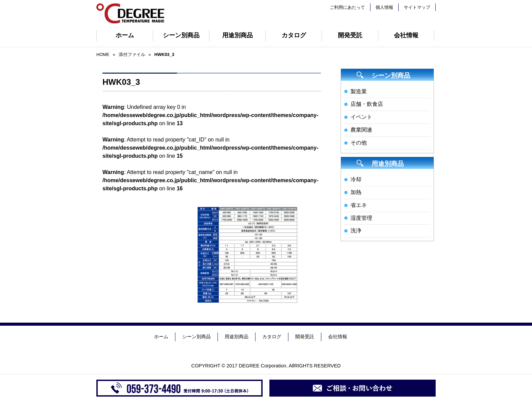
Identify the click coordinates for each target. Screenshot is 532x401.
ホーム (125, 35)
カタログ (294, 35)
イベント (361, 117)
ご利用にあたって (347, 7)
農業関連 (361, 130)
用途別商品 (237, 35)
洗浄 (356, 231)
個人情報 (384, 7)
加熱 (356, 192)
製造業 (359, 91)
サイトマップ (417, 7)
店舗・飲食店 (367, 104)
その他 (359, 143)
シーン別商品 (181, 35)
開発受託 (350, 35)
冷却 (356, 179)
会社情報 (406, 35)
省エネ (359, 205)
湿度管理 (361, 218)
